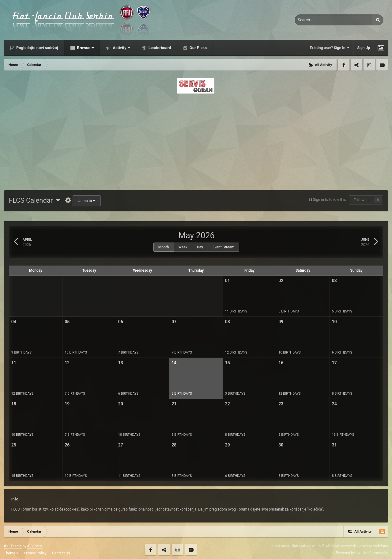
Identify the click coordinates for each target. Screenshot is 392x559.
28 (174, 445)
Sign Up (364, 48)
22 (228, 404)
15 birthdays (23, 476)
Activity (121, 48)
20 (121, 404)
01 (228, 281)
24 (334, 404)
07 (174, 322)
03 (334, 281)
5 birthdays (342, 311)
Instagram (369, 65)
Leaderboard (159, 48)
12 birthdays (236, 352)
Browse (85, 48)
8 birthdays (182, 394)
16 (281, 363)
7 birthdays (128, 352)
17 (334, 363)
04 (14, 322)
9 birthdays (21, 352)
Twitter (356, 65)
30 (281, 445)
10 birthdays (76, 352)
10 (334, 322)
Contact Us (61, 553)
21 (174, 404)
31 (334, 445)
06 (121, 322)
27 (121, 445)
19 (67, 404)
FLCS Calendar (34, 200)
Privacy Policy (35, 553)
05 (67, 322)
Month (164, 247)
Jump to (87, 201)
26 (67, 445)
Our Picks (198, 48)
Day (200, 247)
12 (67, 363)
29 (228, 445)
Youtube (382, 65)
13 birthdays (343, 435)
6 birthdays (288, 311)
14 (174, 363)
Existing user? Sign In (330, 48)
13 (121, 363)
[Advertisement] (196, 140)
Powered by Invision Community (362, 553)
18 (14, 404)
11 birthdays (236, 311)
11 (14, 363)
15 (228, 363)
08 (228, 322)
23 (281, 404)
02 (281, 281)
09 (281, 322)
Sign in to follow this (330, 200)
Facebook (344, 65)
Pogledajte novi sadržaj (37, 48)
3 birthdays (235, 394)
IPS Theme (13, 546)
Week (183, 247)
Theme (11, 553)
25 (14, 445)
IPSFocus (35, 546)
